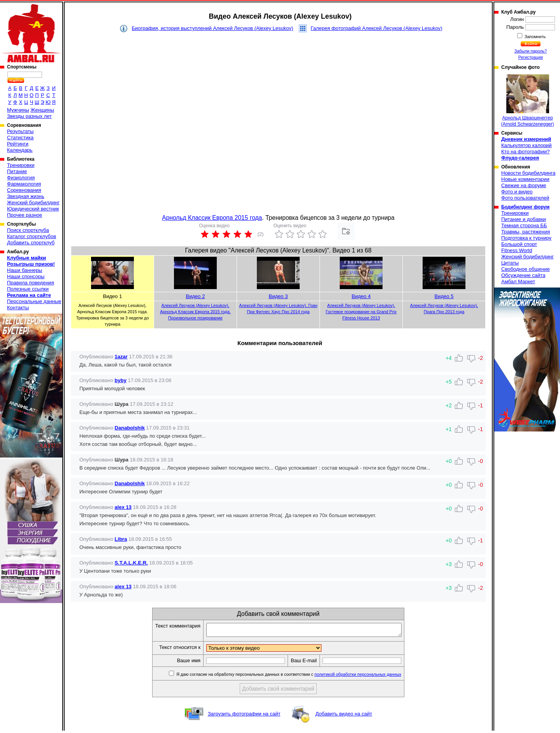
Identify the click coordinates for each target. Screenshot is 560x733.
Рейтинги (18, 144)
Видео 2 (196, 296)
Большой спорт (519, 244)
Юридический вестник (33, 209)
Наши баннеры (25, 270)
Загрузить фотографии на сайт (244, 716)
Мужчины (18, 110)
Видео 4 (361, 296)
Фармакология (24, 184)
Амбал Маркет (518, 281)
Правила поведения (31, 283)
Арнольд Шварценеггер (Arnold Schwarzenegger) (527, 101)
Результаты (20, 131)
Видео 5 (444, 296)
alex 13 (123, 507)
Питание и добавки (524, 219)
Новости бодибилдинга (528, 173)
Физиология (21, 178)
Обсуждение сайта (523, 275)
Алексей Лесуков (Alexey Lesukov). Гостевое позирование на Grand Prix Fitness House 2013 (361, 312)
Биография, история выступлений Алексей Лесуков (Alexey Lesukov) (212, 28)
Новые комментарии (525, 179)
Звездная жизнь (26, 196)
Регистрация (531, 57)
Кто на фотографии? (526, 152)
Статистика (20, 138)
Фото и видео (517, 192)
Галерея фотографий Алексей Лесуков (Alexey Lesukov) (376, 28)
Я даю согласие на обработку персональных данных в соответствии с (300, 677)
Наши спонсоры (26, 276)
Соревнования (24, 190)
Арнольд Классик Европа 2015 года (212, 218)
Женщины (42, 110)
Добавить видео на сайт (344, 716)
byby (121, 380)
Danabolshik (130, 428)
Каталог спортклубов (32, 236)
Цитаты (510, 263)
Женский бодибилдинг (33, 203)
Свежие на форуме (524, 185)
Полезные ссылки (28, 289)
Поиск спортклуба (28, 230)
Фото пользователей (525, 198)
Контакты (18, 308)
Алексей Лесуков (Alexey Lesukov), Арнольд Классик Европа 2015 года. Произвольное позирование (195, 312)
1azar (121, 357)
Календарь (20, 150)
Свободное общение (526, 269)
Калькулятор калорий (527, 145)
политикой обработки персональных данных (370, 677)
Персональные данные (34, 301)
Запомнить (535, 37)
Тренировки (21, 165)
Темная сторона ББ (524, 225)
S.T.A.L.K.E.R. (131, 563)
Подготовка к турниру (526, 238)
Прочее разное (25, 215)
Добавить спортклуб (31, 243)
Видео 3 (278, 296)
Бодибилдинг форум (525, 207)
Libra (121, 539)
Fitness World (517, 250)
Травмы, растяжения (526, 232)
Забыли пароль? (531, 51)
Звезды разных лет (29, 116)
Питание (17, 171)
